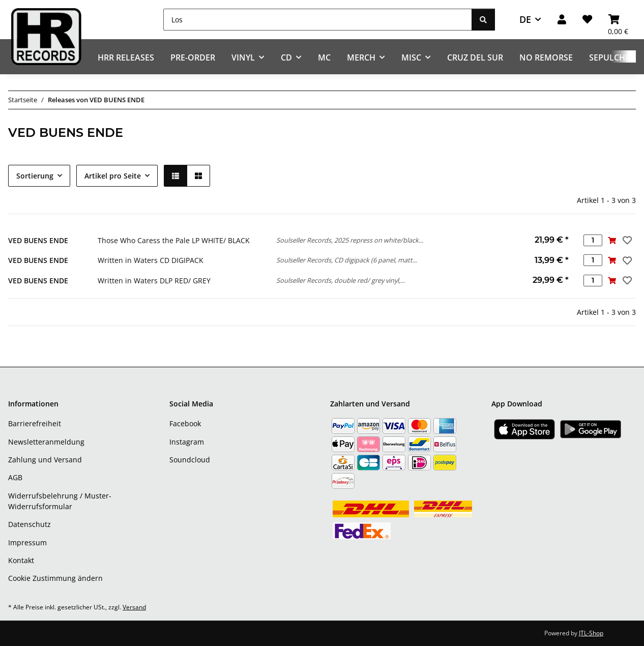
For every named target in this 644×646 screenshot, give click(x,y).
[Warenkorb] (618, 20)
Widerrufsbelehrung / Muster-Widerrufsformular (60, 501)
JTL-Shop (591, 633)
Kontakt (21, 560)
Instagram (187, 442)
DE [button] (525, 19)
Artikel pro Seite (113, 176)
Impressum (27, 542)
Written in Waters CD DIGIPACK (151, 260)
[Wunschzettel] (587, 20)
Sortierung (35, 176)
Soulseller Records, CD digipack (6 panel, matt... (347, 260)
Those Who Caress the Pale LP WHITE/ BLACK (174, 240)
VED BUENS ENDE (38, 240)
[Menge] (593, 240)
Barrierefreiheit (35, 423)
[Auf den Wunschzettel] (626, 240)
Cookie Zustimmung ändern (55, 578)
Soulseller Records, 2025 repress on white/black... (350, 240)
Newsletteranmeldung (46, 442)
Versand (134, 607)
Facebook (185, 423)
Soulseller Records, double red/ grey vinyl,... (341, 280)
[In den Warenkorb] (612, 240)
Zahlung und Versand (45, 460)
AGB (15, 477)
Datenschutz (30, 524)
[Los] (318, 20)
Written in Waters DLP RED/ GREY (154, 281)
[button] (562, 20)
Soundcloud (190, 460)
